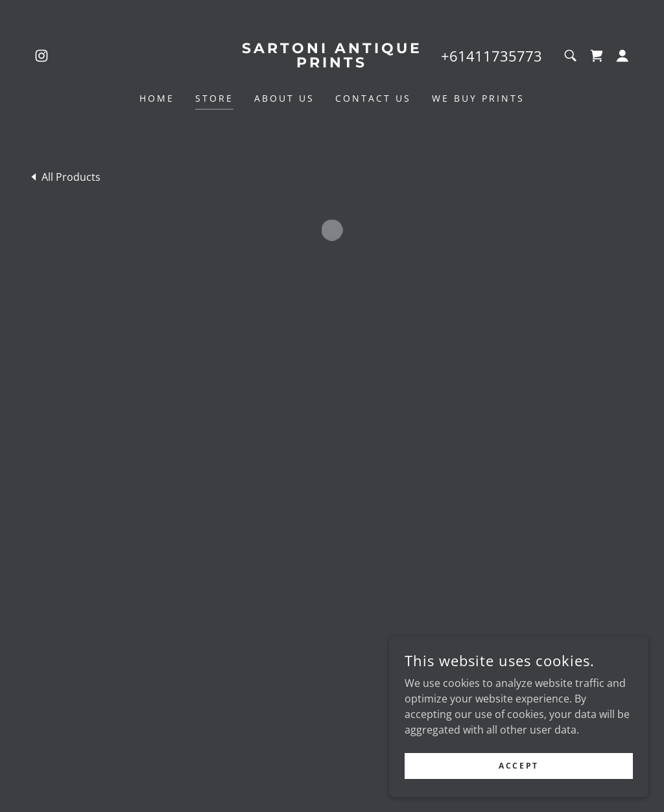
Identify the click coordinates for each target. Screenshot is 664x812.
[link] (41, 56)
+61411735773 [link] (492, 56)
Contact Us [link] (373, 98)
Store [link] (214, 98)
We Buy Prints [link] (478, 98)
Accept (518, 766)
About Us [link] (284, 98)
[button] (597, 56)
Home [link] (157, 98)
